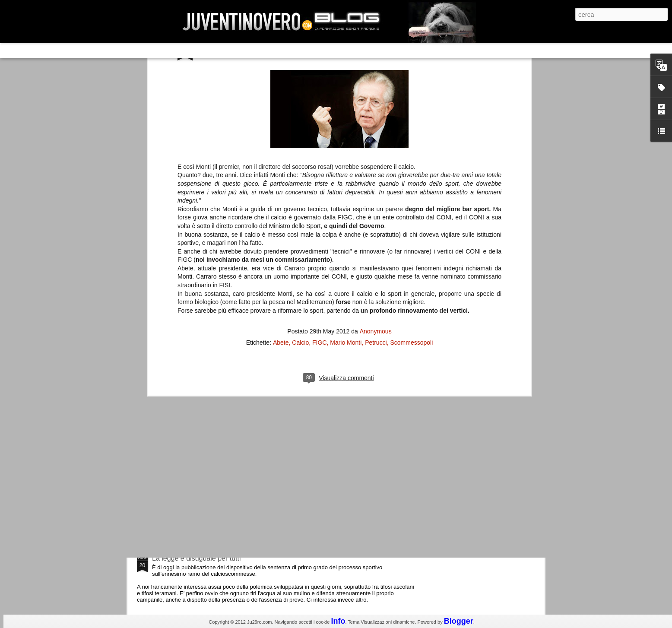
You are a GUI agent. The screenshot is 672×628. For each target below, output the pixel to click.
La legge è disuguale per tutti (196, 558)
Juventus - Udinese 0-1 (188, 485)
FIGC (319, 159)
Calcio (300, 159)
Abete (281, 159)
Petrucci (376, 159)
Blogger (459, 621)
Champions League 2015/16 (195, 412)
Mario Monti (346, 159)
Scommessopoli (412, 159)
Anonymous (376, 147)
